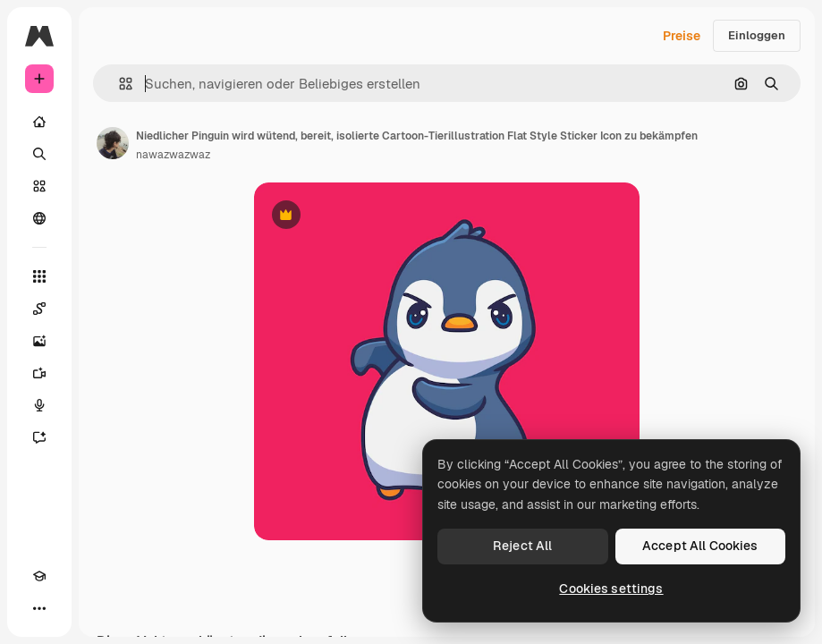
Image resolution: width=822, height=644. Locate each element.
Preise (682, 36)
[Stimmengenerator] (39, 405)
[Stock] (39, 186)
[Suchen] (39, 154)
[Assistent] (39, 437)
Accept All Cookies (700, 546)
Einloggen (757, 35)
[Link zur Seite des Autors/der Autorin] (113, 143)
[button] (119, 84)
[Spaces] (39, 309)
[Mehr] (39, 608)
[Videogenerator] (39, 373)
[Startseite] (39, 122)
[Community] (39, 218)
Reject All (522, 546)
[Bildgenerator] (39, 341)
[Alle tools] (39, 276)
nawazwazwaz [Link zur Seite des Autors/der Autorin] (173, 155)
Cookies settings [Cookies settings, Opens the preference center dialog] (611, 589)
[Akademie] (39, 576)
